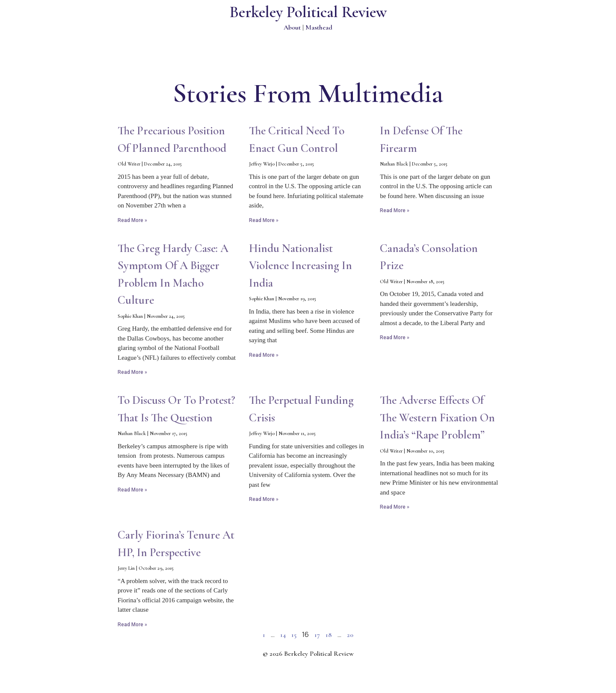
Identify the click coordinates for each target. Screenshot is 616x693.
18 (329, 635)
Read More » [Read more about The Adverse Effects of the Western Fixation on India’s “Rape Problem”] (395, 507)
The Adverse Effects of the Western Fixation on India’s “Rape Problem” (437, 418)
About (292, 27)
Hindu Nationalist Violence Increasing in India (301, 266)
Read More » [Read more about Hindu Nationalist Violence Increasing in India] (264, 355)
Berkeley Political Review (308, 12)
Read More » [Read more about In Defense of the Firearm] (395, 210)
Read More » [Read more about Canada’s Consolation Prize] (395, 338)
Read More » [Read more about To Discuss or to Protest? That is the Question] (132, 490)
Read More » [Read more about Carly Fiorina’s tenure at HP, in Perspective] (132, 625)
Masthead (319, 27)
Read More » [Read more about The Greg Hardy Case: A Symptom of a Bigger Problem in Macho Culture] (132, 372)
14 (283, 635)
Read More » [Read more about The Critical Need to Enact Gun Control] (264, 220)
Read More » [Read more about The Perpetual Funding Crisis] (264, 499)
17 (317, 635)
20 (350, 635)
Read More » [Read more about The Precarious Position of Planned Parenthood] (132, 220)
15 (294, 635)
